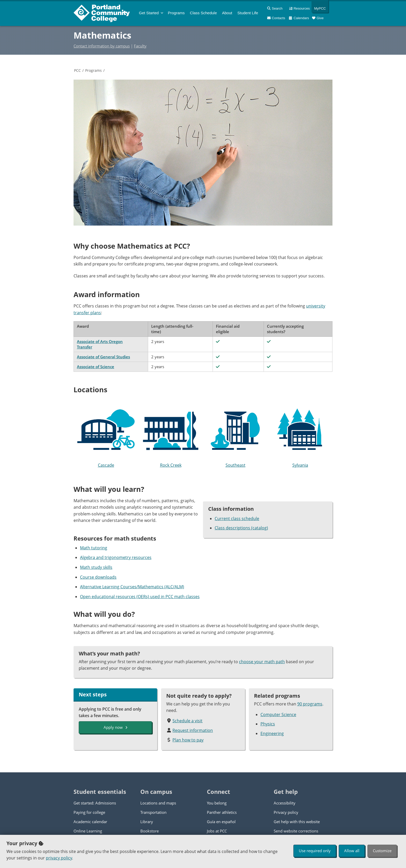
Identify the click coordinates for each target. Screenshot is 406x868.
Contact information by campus (102, 46)
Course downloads (98, 577)
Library (147, 822)
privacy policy (59, 858)
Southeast (235, 435)
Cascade (106, 435)
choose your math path (262, 662)
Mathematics (102, 35)
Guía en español (221, 822)
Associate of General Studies (103, 357)
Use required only (315, 851)
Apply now (115, 727)
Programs (93, 70)
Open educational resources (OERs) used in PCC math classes (140, 597)
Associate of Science (96, 367)
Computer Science (278, 715)
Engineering (272, 733)
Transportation (153, 812)
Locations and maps (158, 803)
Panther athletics (222, 812)
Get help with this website (297, 822)
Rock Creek (171, 435)
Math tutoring (94, 548)
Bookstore (150, 831)
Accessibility (285, 803)
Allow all (352, 851)
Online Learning (88, 831)
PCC (77, 70)
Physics (268, 724)
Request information (193, 730)
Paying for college (89, 812)
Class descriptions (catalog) (241, 528)
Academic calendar (90, 822)
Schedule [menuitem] (203, 13)
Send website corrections (296, 831)
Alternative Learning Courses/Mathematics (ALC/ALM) (132, 587)
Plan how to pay (188, 740)
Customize (382, 851)
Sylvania (300, 435)
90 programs (310, 704)
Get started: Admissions (95, 803)
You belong (217, 803)
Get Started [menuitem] (149, 13)
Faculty (140, 46)
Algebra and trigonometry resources (116, 557)
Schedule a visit (187, 721)
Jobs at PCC (217, 831)
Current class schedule (237, 519)
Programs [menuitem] (176, 13)
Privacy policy (286, 812)
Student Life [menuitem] (248, 13)
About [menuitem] (227, 13)
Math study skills (96, 567)
